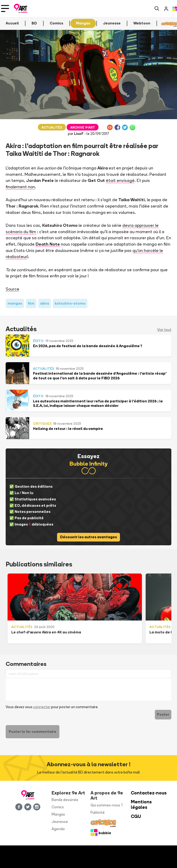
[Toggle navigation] (5, 8)
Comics (58, 807)
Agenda (58, 829)
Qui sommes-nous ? (107, 805)
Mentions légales (141, 805)
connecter (42, 707)
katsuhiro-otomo (70, 303)
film (31, 303)
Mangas (58, 814)
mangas (15, 303)
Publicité (98, 812)
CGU (136, 816)
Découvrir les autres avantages (88, 537)
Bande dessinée (65, 800)
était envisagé (120, 180)
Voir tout (164, 330)
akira (45, 303)
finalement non (20, 187)
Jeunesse (60, 822)
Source (12, 289)
